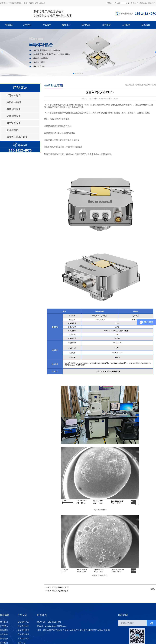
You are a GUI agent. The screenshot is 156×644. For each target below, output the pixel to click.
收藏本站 (143, 3)
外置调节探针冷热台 (60, 591)
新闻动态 (4, 638)
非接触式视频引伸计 (60, 587)
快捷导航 (5, 615)
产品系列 (22, 615)
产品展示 (47, 25)
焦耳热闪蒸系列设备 (17, 137)
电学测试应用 (14, 109)
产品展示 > (141, 85)
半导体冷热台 (14, 95)
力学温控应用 (14, 123)
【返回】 (152, 589)
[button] (74, 74)
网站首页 (9, 25)
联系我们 (152, 3)
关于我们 (135, 3)
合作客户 (66, 25)
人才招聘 (126, 25)
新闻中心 (107, 25)
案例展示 (4, 630)
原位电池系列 (14, 102)
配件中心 (21, 643)
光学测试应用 (14, 116)
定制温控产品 (23, 622)
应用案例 (86, 25)
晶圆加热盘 (12, 130)
